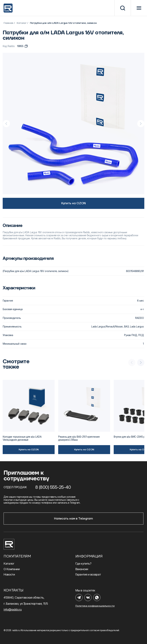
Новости (9, 574)
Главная (8, 23)
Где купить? (83, 564)
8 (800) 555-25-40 (53, 487)
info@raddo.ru (13, 609)
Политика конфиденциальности (95, 606)
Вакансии (82, 569)
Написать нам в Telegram (73, 519)
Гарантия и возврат (88, 574)
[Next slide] (141, 124)
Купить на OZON (73, 203)
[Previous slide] (6, 124)
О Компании (12, 569)
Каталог (22, 23)
